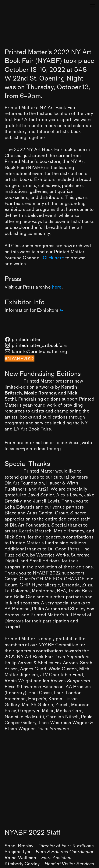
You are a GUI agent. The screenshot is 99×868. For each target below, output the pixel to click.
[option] (49, 798)
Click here (53, 258)
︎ (93, 6)
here (57, 287)
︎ (62, 310)
